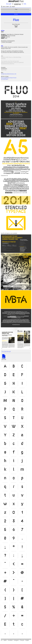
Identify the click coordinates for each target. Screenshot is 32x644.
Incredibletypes (5, 79)
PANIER (13, 7)
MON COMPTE (6, 7)
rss (2, 640)
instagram (16, 640)
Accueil (9, 4)
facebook (10, 640)
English (27, 640)
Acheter (16, 14)
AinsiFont (14, 2)
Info (25, 4)
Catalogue (17, 4)
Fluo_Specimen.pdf (6, 352)
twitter (5, 640)
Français (22, 640)
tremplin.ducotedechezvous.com (9, 74)
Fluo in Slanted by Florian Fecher (9, 78)
